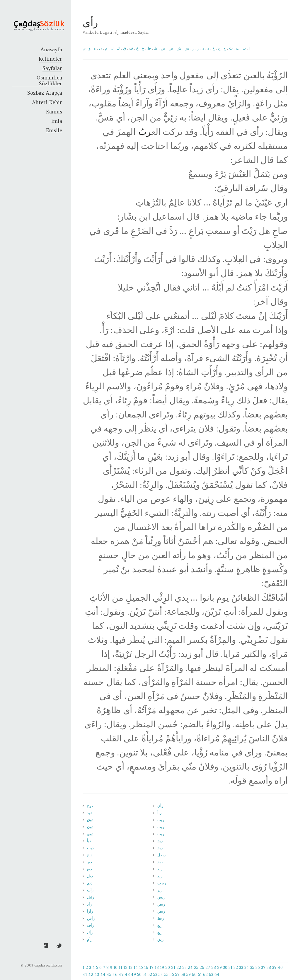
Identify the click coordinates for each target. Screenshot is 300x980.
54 (161, 975)
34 (247, 968)
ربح (160, 848)
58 (183, 975)
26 (202, 968)
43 (97, 975)
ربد (160, 869)
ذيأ (89, 841)
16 (146, 968)
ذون (90, 827)
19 (162, 968)
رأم (90, 939)
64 (217, 975)
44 (103, 975)
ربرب (162, 883)
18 (157, 968)
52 (150, 975)
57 (177, 975)
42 (91, 975)
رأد (89, 904)
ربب (161, 820)
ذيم (90, 883)
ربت (161, 827)
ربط (161, 918)
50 (139, 975)
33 (241, 968)
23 (184, 968)
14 (136, 968)
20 (168, 968)
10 (115, 968)
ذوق (90, 820)
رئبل (91, 897)
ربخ (160, 862)
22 (179, 968)
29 (219, 968)
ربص (161, 904)
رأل (90, 932)
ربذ (160, 876)
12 (125, 968)
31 (230, 968)
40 (280, 968)
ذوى (90, 834)
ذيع (90, 869)
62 (205, 975)
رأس (91, 918)
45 (109, 975)
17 (151, 968)
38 (269, 968)
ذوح (90, 806)
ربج (160, 841)
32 (236, 968)
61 (200, 975)
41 (85, 975)
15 (141, 968)
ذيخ (90, 855)
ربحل (161, 855)
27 (208, 968)
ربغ (160, 932)
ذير (90, 862)
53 (155, 975)
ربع (160, 925)
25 (196, 968)
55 (166, 975)
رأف (90, 925)
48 (127, 975)
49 (133, 975)
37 (263, 968)
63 (211, 975)
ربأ (159, 813)
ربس (161, 897)
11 (120, 968)
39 (274, 968)
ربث (161, 834)
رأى (160, 806)
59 (189, 975)
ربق (160, 939)
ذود (90, 813)
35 (252, 968)
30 (225, 968)
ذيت (90, 848)
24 (190, 968)
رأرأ (90, 911)
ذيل (90, 876)
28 (214, 968)
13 (131, 968)
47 (121, 975)
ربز (160, 890)
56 (172, 975)
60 (194, 975)
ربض (161, 911)
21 (173, 968)
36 (258, 968)
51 (145, 975)
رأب (90, 890)
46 (115, 975)
